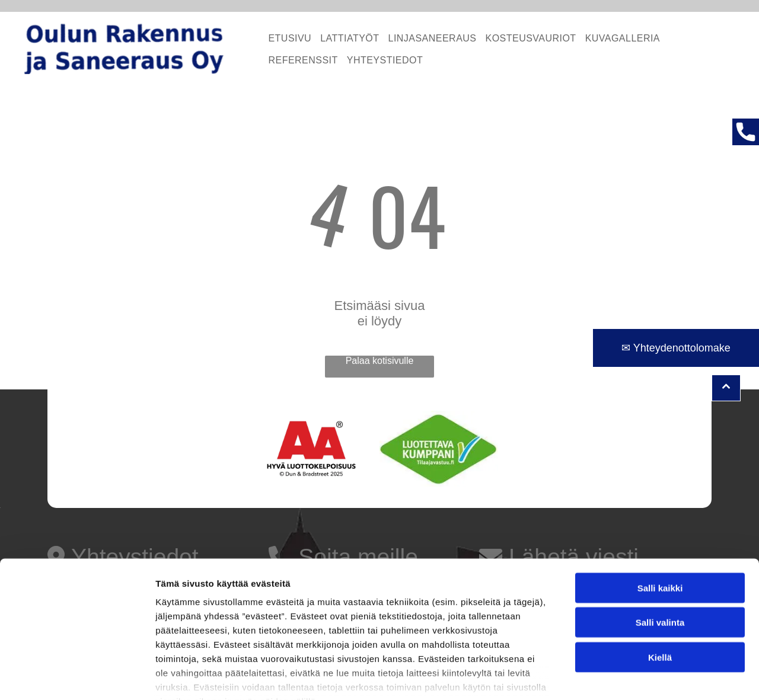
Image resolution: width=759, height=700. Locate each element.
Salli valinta (660, 552)
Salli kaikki (660, 517)
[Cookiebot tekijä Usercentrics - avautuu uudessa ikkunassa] (77, 677)
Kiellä (660, 586)
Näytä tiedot (634, 677)
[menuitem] (285, 38)
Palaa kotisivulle (380, 361)
